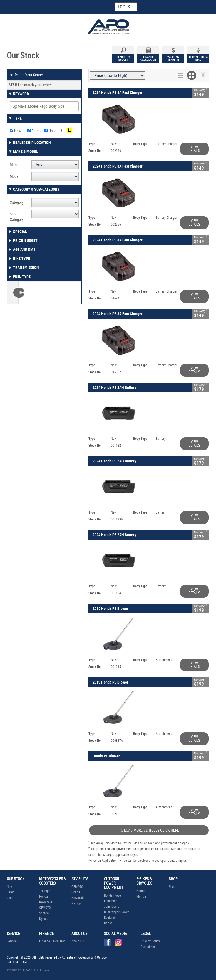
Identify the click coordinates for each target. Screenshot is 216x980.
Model (15, 176)
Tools (124, 7)
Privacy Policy (150, 941)
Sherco (44, 913)
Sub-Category (17, 217)
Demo (34, 131)
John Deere (112, 907)
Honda (44, 897)
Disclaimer (148, 947)
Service (12, 941)
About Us (78, 941)
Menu (189, 7)
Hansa (108, 923)
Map (68, 7)
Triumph (45, 891)
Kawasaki (46, 902)
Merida (141, 897)
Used (50, 131)
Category (17, 202)
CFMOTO (45, 908)
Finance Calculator (52, 941)
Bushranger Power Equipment (116, 915)
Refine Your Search (27, 75)
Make (14, 165)
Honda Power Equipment (113, 898)
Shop (172, 887)
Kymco (44, 919)
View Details (194, 149)
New (15, 131)
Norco (141, 891)
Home (23, 7)
